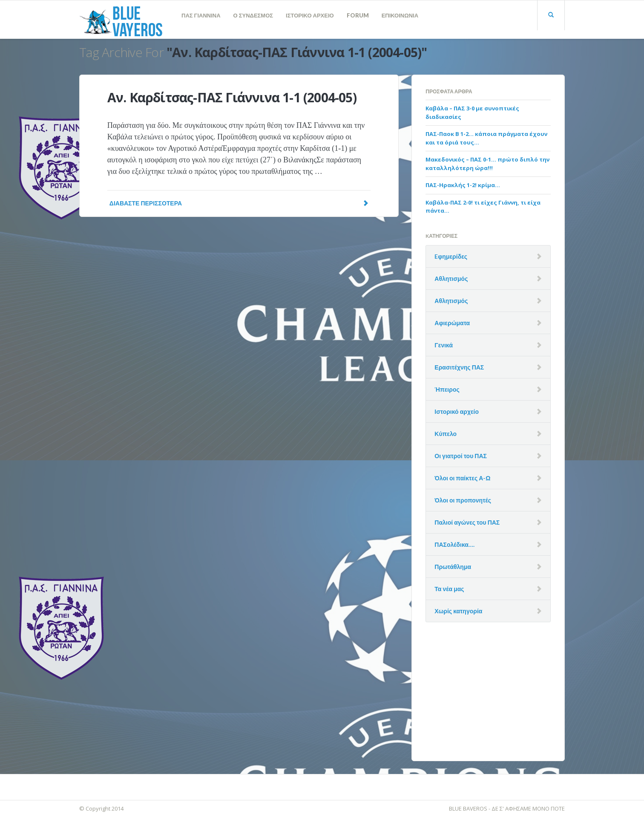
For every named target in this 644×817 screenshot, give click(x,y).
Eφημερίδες (451, 256)
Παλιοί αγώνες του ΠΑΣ (467, 522)
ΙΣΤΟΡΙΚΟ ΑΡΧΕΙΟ (310, 15)
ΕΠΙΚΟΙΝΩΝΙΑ (400, 15)
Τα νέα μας (449, 589)
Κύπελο (446, 434)
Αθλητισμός (451, 279)
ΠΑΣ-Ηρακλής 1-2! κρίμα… (463, 185)
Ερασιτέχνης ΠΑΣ (459, 367)
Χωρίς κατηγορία (458, 611)
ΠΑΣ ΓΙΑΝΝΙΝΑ (201, 15)
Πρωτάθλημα (453, 567)
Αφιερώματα (452, 323)
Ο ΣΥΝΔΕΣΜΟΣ (253, 15)
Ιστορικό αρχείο (457, 411)
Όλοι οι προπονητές (463, 500)
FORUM (358, 15)
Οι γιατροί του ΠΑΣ (461, 456)
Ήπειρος (447, 389)
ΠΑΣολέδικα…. (454, 544)
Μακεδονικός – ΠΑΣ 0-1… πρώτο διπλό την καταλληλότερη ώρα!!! (487, 164)
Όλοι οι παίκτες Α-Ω (462, 478)
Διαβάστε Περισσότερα (239, 203)
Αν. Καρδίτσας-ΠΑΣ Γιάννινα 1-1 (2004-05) (232, 97)
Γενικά (444, 345)
